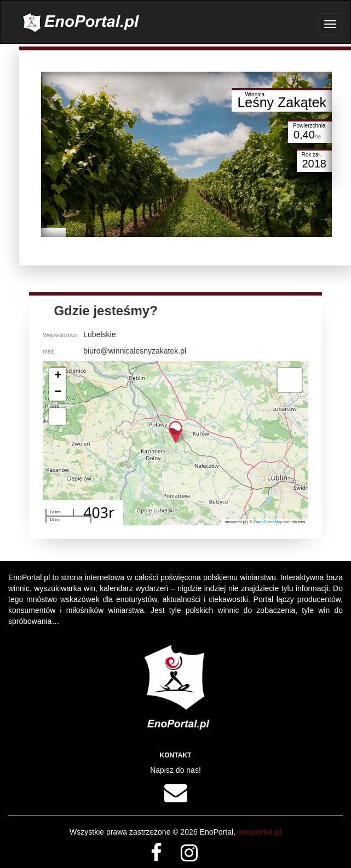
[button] (176, 432)
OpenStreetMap (268, 522)
